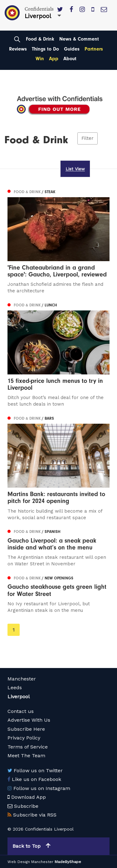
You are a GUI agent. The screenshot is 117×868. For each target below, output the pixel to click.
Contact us (21, 711)
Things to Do (45, 49)
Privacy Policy (24, 738)
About (70, 59)
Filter (88, 139)
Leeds (15, 688)
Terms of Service (28, 747)
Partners (94, 49)
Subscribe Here (26, 729)
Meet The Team (26, 756)
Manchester (22, 679)
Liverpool (19, 697)
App (54, 59)
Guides (72, 49)
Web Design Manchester (30, 862)
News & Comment (79, 39)
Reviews (18, 49)
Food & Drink (40, 39)
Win (40, 59)
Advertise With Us (29, 720)
